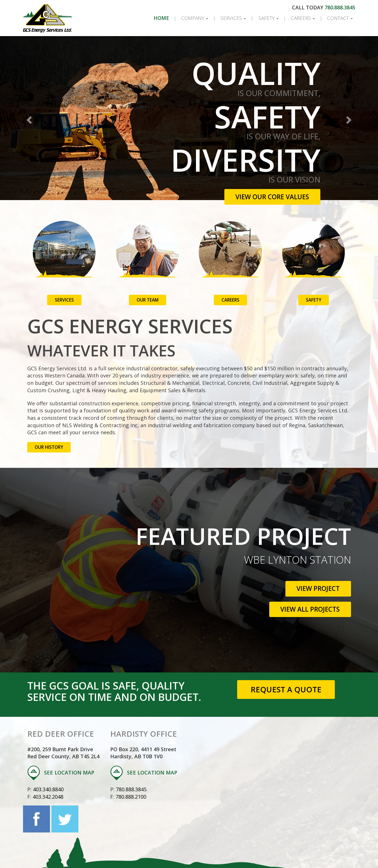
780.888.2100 (132, 789)
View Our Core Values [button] (269, 197)
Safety (265, 18)
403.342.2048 (49, 789)
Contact (339, 18)
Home (156, 18)
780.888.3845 (339, 7)
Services (228, 18)
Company (188, 18)
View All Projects (306, 602)
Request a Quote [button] (286, 682)
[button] (28, 118)
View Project (316, 581)
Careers (301, 18)
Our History (50, 440)
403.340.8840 (49, 782)
